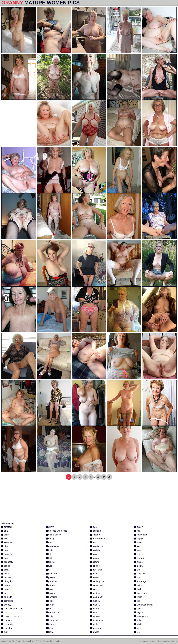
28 (109, 477)
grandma (51, 581)
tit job (138, 597)
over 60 (95, 609)
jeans (50, 624)
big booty (7, 562)
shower (139, 558)
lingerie (95, 535)
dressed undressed (57, 531)
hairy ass (51, 593)
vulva (138, 620)
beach (6, 550)
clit (4, 613)
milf (93, 542)
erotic (50, 542)
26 (98, 477)
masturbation (98, 539)
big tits (6, 566)
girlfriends (52, 574)
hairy (49, 589)
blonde (6, 578)
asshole (7, 542)
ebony (50, 539)
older (94, 589)
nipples (95, 566)
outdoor (95, 593)
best (5, 558)
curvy (50, 527)
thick (138, 589)
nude (94, 574)
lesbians (95, 531)
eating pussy (53, 535)
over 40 (95, 601)
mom (94, 554)
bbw (5, 546)
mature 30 (96, 597)
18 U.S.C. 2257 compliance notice (46, 641)
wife (138, 628)
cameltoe (7, 601)
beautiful (7, 554)
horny (50, 605)
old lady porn (98, 581)
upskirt (139, 609)
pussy (139, 527)
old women (97, 585)
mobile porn (97, 546)
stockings (140, 581)
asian (5, 535)
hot (49, 609)
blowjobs (7, 581)
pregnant (96, 628)
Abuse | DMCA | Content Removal (16, 641)
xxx (137, 632)
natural (95, 562)
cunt (5, 632)
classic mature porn (12, 609)
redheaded (141, 535)
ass (4, 539)
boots (5, 589)
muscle (95, 558)
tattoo (138, 585)
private (95, 632)
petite (94, 624)
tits (137, 601)
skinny (139, 566)
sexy (138, 550)
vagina (139, 613)
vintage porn (142, 616)
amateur (7, 527)
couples (7, 620)
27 (104, 477)
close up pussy (10, 616)
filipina (50, 562)
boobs (6, 585)
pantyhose (96, 620)
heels (50, 601)
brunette (7, 597)
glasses (51, 578)
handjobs (52, 597)
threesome (141, 593)
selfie (138, 542)
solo (138, 578)
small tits (140, 574)
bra (4, 593)
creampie (7, 624)
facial (50, 550)
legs (93, 527)
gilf (48, 570)
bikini (5, 570)
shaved (139, 554)
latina (50, 632)
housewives (53, 613)
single (139, 562)
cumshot (7, 628)
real (137, 531)
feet (49, 558)
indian (50, 616)
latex (49, 628)
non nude (96, 570)
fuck (49, 566)
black (5, 574)
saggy (139, 539)
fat (48, 554)
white (138, 624)
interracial (52, 620)
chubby (6, 605)
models (95, 550)
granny (50, 585)
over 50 (95, 605)
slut (137, 570)
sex (137, 546)
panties (95, 616)
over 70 (95, 613)
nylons (94, 578)
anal (5, 531)
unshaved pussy (144, 605)
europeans (52, 546)
